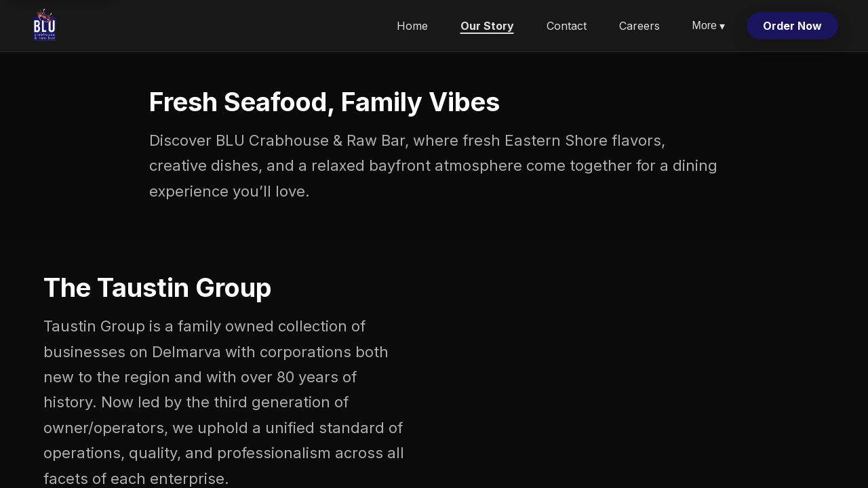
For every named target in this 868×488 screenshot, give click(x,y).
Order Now (792, 26)
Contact (567, 26)
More (709, 26)
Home (412, 26)
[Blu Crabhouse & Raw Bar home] (45, 26)
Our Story (487, 26)
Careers (639, 26)
